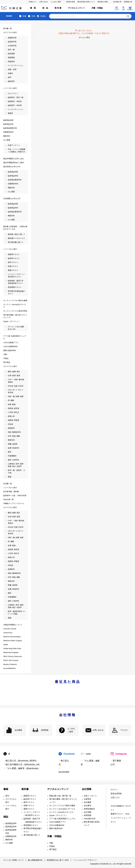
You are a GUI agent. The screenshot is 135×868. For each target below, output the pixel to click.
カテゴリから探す (11, 801)
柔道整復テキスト (31, 825)
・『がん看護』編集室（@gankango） (22, 768)
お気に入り (115, 798)
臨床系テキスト (30, 799)
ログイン (114, 790)
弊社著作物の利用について (86, 2)
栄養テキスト (29, 806)
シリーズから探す (11, 807)
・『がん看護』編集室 (90, 763)
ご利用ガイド (32, 2)
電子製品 (53, 849)
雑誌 (6, 817)
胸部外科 (9, 840)
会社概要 (18, 730)
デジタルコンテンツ (76, 8)
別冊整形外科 (11, 836)
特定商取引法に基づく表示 (58, 860)
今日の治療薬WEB (57, 825)
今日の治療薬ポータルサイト (121, 808)
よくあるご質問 (56, 2)
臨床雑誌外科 (11, 827)
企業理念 (88, 799)
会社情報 (116, 2)
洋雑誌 (43, 16)
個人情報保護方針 (35, 860)
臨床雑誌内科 (11, 823)
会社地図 (88, 812)
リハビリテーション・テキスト (121, 820)
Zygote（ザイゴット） (58, 815)
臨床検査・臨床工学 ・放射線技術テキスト (33, 820)
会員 (123, 10)
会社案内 (88, 806)
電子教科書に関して (32, 835)
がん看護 (9, 843)
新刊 (7, 796)
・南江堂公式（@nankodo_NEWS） (21, 761)
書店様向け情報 (103, 2)
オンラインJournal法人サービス (62, 809)
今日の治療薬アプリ (57, 822)
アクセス (124, 730)
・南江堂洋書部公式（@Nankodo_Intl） (22, 764)
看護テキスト (29, 809)
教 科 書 (58, 8)
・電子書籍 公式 (116, 763)
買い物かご (130, 10)
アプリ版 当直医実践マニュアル (62, 819)
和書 (24, 16)
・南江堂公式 (64, 763)
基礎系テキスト (30, 796)
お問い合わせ (44, 2)
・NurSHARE (64, 770)
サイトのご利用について (14, 860)
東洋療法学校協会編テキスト (33, 830)
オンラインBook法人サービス (61, 812)
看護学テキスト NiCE (120, 814)
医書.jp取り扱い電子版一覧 (60, 796)
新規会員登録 (116, 794)
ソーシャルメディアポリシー (85, 860)
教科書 (25, 789)
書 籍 (33, 8)
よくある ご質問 (71, 730)
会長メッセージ (90, 796)
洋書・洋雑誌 (97, 8)
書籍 (6, 789)
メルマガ (117, 10)
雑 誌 (45, 8)
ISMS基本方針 (90, 819)
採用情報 (127, 2)
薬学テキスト (29, 802)
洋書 (33, 16)
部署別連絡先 (89, 809)
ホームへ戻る (84, 37)
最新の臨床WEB (56, 828)
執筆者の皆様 (71, 2)
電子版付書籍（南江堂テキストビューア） (63, 801)
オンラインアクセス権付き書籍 (62, 806)
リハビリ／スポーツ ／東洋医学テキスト (32, 814)
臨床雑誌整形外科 (11, 832)
